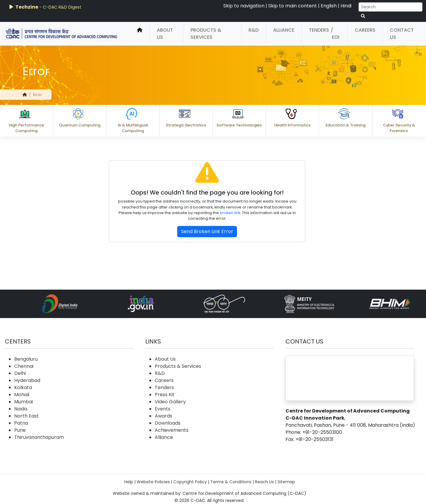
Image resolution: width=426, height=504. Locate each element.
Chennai (24, 366)
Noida (21, 409)
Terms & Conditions (231, 482)
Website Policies (153, 482)
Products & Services (206, 34)
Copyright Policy (190, 482)
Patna (21, 423)
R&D (254, 30)
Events (163, 409)
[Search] (390, 7)
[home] (140, 34)
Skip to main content (293, 6)
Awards (163, 416)
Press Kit (165, 395)
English (329, 6)
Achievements (172, 430)
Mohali (22, 395)
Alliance (284, 30)
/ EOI (335, 34)
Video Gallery (170, 402)
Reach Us (264, 482)
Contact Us (402, 34)
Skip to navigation (244, 6)
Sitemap (286, 482)
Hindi (346, 6)
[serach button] (363, 16)
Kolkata (23, 387)
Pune (20, 430)
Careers (365, 30)
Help (129, 482)
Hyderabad (27, 380)
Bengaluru (26, 359)
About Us (165, 34)
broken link (230, 213)
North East (26, 416)
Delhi (20, 373)
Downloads (168, 423)
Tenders (319, 30)
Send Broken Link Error (207, 231)
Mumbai (24, 402)
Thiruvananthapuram (39, 437)
